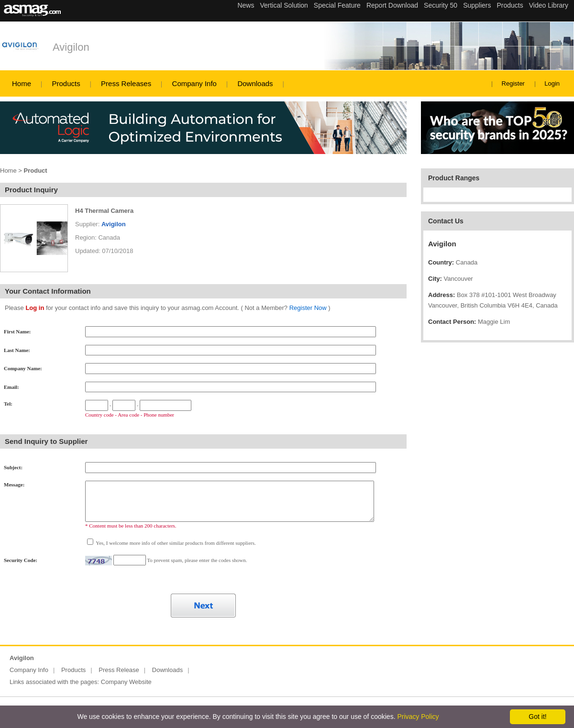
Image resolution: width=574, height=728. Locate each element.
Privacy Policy (418, 717)
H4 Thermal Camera (104, 211)
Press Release (119, 670)
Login (552, 83)
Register (513, 83)
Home (22, 83)
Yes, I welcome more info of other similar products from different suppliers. (175, 543)
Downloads (255, 83)
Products (66, 83)
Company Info (194, 83)
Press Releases (126, 83)
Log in (35, 308)
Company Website (126, 682)
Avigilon (71, 47)
